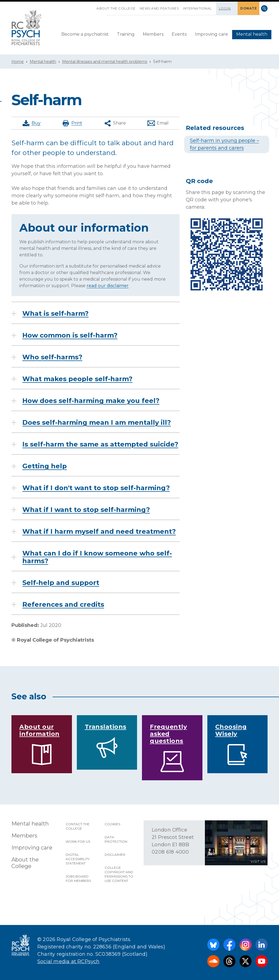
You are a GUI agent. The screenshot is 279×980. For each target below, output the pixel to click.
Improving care (211, 34)
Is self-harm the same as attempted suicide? (100, 444)
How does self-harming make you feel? (91, 401)
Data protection (116, 839)
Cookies (112, 824)
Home (18, 62)
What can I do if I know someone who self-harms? (97, 557)
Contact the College (78, 826)
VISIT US (258, 861)
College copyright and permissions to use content (119, 874)
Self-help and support (61, 583)
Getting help (45, 466)
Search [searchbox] (264, 8)
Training (126, 34)
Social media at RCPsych (69, 961)
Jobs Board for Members (78, 879)
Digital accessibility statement (78, 859)
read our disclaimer (108, 286)
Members (153, 34)
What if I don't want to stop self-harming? (96, 488)
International (197, 8)
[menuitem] (85, 35)
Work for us (78, 841)
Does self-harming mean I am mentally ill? (97, 423)
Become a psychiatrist (85, 34)
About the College (116, 8)
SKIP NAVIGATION (92, 6)
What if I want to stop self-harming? (86, 510)
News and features (159, 8)
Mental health (252, 34)
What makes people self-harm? (77, 379)
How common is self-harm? (70, 335)
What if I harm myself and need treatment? (99, 532)
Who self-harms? (52, 357)
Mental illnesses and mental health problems (105, 62)
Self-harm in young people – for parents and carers (225, 144)
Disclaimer (115, 855)
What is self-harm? (55, 314)
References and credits (63, 605)
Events (179, 34)
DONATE (248, 8)
